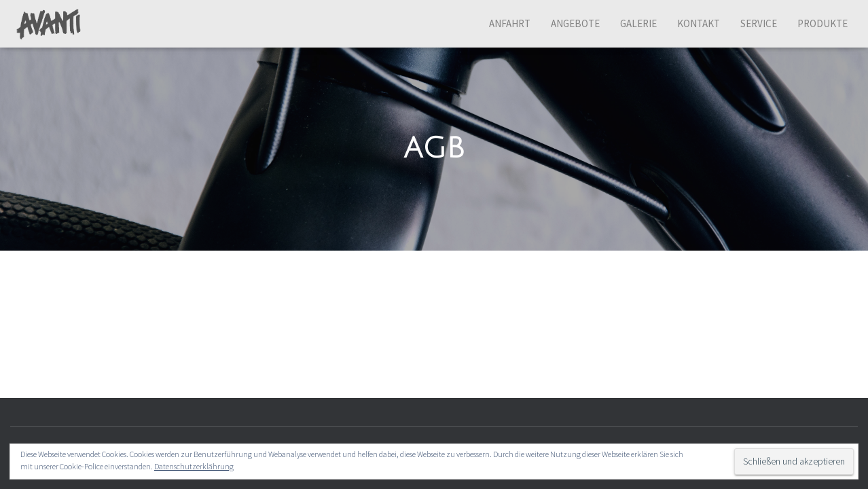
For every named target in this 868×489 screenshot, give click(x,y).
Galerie (638, 23)
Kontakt (699, 23)
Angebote (575, 23)
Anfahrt (510, 23)
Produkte (822, 23)
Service (759, 23)
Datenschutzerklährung (194, 466)
